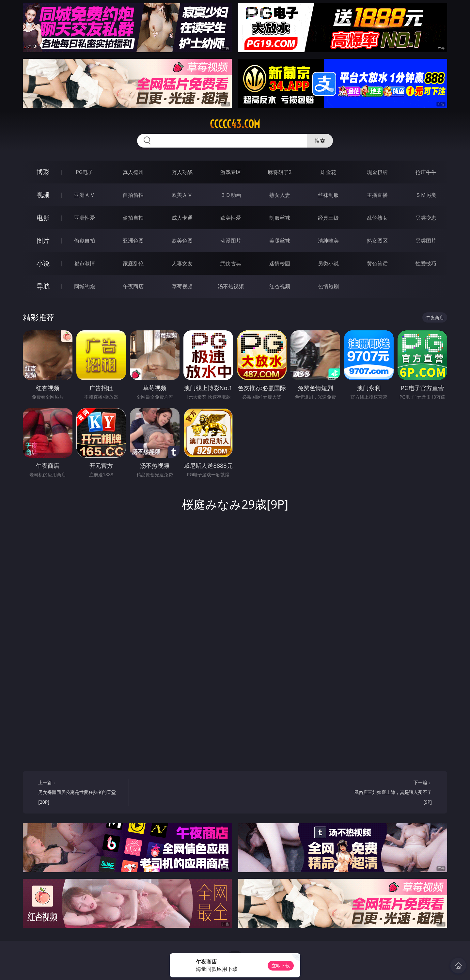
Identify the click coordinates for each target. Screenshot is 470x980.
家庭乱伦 (133, 263)
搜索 (320, 141)
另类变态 (426, 218)
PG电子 (84, 172)
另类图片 (426, 241)
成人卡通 (182, 218)
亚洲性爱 (85, 218)
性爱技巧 (426, 263)
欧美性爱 (231, 218)
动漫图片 (231, 241)
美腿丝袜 (280, 241)
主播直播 (377, 195)
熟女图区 (377, 241)
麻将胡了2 (280, 172)
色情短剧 (328, 286)
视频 (43, 195)
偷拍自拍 (133, 218)
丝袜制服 (328, 195)
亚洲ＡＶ (85, 195)
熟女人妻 (280, 195)
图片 (43, 240)
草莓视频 (182, 286)
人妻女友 (182, 263)
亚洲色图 (133, 241)
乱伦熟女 (377, 218)
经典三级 (328, 218)
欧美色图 (182, 241)
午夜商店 (133, 286)
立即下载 (281, 965)
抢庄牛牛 (426, 172)
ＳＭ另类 (426, 195)
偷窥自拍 (85, 241)
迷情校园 (280, 263)
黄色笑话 (377, 263)
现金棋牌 (377, 172)
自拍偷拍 (133, 195)
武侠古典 (231, 263)
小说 (43, 263)
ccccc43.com (235, 124)
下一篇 (389, 793)
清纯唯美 (328, 241)
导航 (43, 286)
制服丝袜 (280, 218)
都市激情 (85, 263)
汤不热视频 (231, 286)
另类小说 (328, 263)
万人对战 (182, 172)
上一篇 (81, 793)
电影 (43, 218)
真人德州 (133, 172)
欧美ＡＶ (182, 195)
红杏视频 (280, 286)
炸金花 (328, 172)
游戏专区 (231, 172)
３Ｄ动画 (231, 195)
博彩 (43, 172)
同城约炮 (85, 286)
